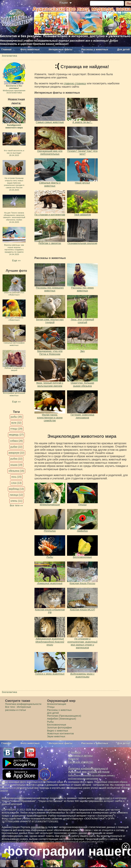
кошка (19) (16, 465)
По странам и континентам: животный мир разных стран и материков (82, 643)
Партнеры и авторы (80, 756)
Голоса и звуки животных (50, 674)
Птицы (82, 505)
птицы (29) (16, 429)
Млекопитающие (50, 505)
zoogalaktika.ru (39, 827)
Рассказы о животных (95, 49)
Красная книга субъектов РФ (50, 611)
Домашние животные (50, 583)
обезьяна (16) (16, 471)
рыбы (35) (16, 417)
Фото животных (30, 49)
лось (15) (16, 477)
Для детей (123, 49)
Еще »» (16, 260)
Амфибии (82, 531)
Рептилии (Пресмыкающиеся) (64, 716)
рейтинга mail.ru (103, 798)
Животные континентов (60, 734)
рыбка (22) (16, 459)
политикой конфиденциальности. (85, 842)
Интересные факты (60, 49)
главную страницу (75, 83)
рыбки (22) (16, 447)
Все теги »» (16, 505)
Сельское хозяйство (81, 762)
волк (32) (16, 423)
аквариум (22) (16, 453)
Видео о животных (58, 731)
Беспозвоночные (82, 557)
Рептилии (50, 531)
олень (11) (16, 501)
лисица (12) (16, 495)
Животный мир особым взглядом (89, 772)
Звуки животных (56, 736)
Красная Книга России (82, 583)
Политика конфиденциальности (23, 704)
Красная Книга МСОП (82, 610)
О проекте (74, 752)
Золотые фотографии (59, 728)
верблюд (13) (16, 489)
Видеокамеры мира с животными (82, 675)
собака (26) (16, 441)
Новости (73, 759)
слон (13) (16, 483)
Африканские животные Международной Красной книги (50, 642)
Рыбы (50, 557)
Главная (6, 49)
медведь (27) (16, 435)
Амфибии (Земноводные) (62, 719)
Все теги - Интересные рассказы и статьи (18, 708)
